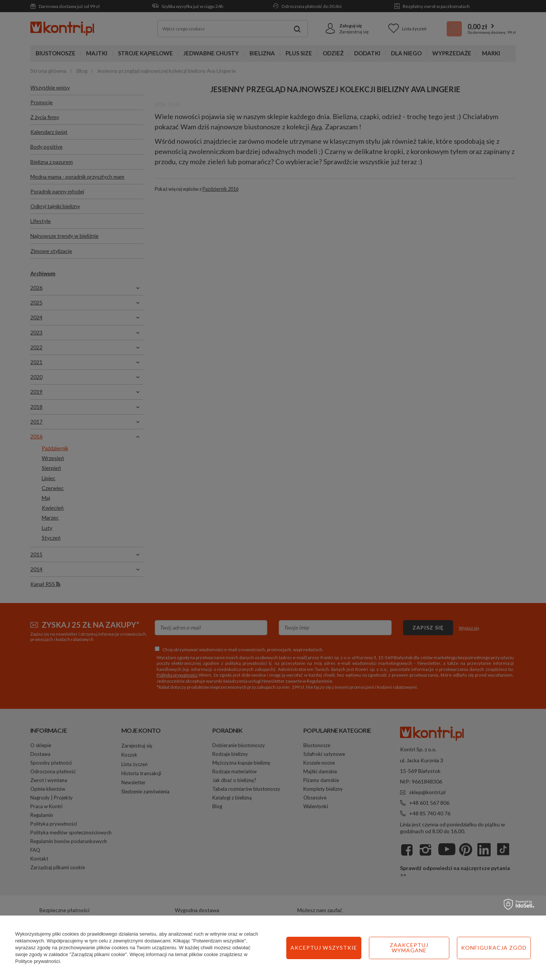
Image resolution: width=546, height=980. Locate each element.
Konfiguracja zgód (411, 948)
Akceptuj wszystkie (493, 948)
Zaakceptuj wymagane (327, 948)
